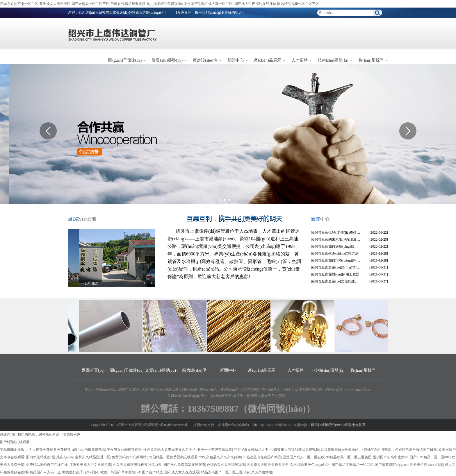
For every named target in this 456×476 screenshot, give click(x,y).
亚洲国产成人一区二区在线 (304, 457)
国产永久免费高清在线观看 (184, 465)
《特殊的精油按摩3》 (377, 450)
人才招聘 (300, 60)
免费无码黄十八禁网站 (130, 457)
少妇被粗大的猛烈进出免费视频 (295, 450)
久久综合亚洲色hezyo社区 (310, 465)
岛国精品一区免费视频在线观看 (173, 457)
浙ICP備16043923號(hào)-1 (272, 425)
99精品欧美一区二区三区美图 (349, 457)
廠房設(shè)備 (205, 60)
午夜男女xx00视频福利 (124, 450)
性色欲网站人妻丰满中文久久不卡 (170, 450)
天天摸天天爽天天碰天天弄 (268, 465)
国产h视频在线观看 (15, 442)
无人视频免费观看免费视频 (50, 450)
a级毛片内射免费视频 (89, 450)
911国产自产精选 (150, 472)
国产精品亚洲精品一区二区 (352, 465)
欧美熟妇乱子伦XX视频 (80, 472)
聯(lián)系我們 (371, 60)
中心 (320, 219)
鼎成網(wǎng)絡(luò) (233, 425)
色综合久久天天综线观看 (226, 465)
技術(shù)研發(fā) (333, 60)
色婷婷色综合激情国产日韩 (416, 450)
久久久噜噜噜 (262, 472)
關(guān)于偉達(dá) (125, 60)
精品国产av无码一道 (45, 472)
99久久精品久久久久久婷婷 (220, 457)
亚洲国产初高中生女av (390, 457)
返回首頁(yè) (93, 370)
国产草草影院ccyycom (392, 465)
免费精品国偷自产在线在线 (47, 465)
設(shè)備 (82, 219)
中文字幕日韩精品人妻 (251, 450)
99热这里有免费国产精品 (262, 457)
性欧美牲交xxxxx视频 (427, 465)
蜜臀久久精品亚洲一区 (92, 457)
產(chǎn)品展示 (268, 60)
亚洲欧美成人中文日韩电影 (90, 465)
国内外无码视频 (38, 457)
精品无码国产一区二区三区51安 (225, 472)
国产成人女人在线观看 (182, 472)
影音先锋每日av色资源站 (340, 450)
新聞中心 (236, 60)
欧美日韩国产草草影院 (118, 472)
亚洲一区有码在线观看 (215, 450)
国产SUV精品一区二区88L (430, 457)
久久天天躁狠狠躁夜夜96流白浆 (137, 465)
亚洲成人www (63, 457)
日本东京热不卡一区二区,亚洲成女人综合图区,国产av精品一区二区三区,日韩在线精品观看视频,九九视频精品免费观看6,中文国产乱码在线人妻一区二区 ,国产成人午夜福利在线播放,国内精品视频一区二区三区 (160, 4)
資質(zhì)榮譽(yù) (167, 60)
